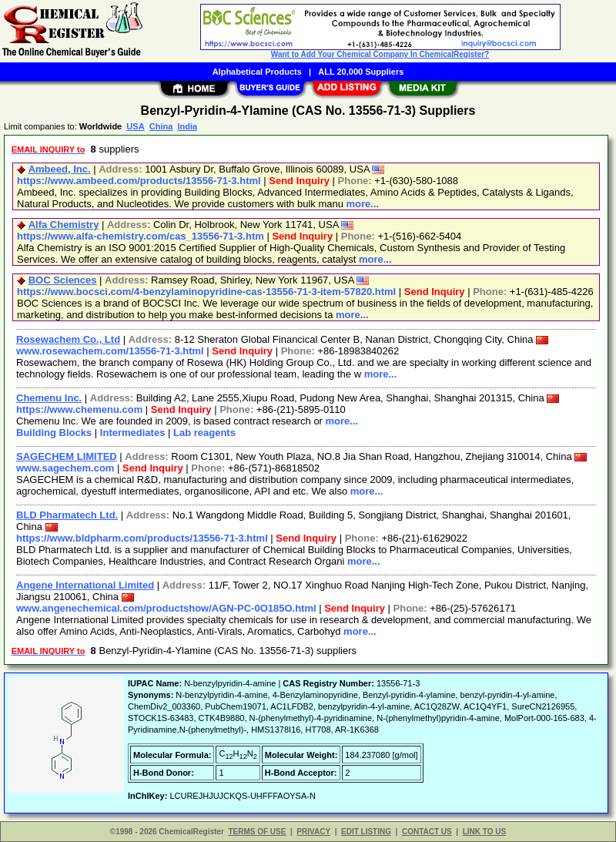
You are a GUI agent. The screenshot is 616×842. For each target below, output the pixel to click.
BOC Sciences (63, 280)
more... (363, 204)
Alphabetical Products (257, 72)
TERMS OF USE (257, 832)
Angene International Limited (85, 585)
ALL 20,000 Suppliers (361, 72)
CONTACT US (427, 832)
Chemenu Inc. (49, 398)
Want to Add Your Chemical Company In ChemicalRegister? (380, 54)
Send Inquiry (299, 181)
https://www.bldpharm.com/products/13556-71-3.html (142, 538)
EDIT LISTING (366, 832)
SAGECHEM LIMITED (67, 456)
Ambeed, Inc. (60, 169)
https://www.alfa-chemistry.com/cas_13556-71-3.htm (141, 236)
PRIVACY (313, 832)
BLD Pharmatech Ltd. (67, 515)
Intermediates (133, 433)
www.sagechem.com (65, 468)
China (161, 126)
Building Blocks (54, 433)
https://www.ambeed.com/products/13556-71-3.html (139, 181)
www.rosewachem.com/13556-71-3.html (110, 351)
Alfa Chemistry (64, 225)
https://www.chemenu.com (79, 409)
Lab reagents (204, 433)
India (187, 126)
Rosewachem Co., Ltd (68, 339)
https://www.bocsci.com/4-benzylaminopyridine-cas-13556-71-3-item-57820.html (206, 292)
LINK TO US (484, 832)
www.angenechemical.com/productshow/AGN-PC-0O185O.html (166, 608)
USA (135, 126)
